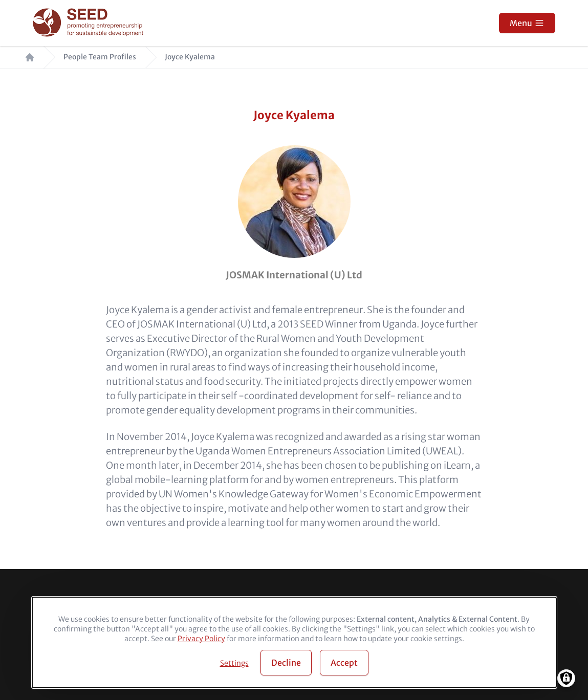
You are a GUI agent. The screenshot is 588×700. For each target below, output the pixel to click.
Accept (344, 663)
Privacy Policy (201, 639)
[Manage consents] (566, 678)
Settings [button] (234, 663)
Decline (286, 663)
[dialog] (294, 642)
